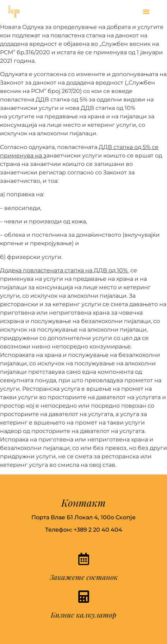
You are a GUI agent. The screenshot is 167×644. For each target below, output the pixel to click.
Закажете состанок (84, 577)
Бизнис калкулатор (83, 615)
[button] (146, 12)
